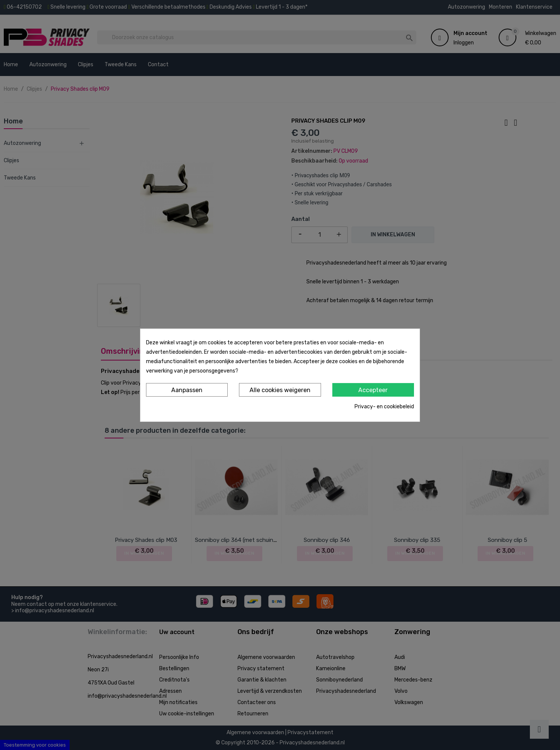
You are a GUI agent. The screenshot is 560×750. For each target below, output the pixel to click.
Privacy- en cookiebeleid (384, 407)
